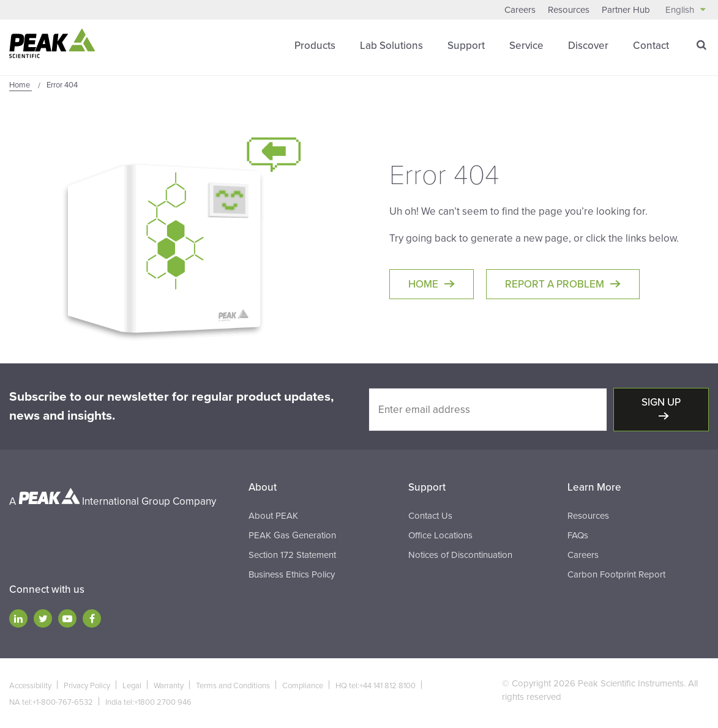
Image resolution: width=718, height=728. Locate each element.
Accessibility (30, 686)
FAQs (578, 535)
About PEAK (273, 516)
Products (315, 46)
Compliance (303, 686)
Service (526, 46)
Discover (588, 46)
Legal (132, 686)
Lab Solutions (391, 46)
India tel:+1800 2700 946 (148, 702)
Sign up (661, 402)
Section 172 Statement (292, 555)
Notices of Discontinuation (460, 555)
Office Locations (440, 535)
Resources (569, 10)
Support (466, 46)
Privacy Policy (87, 686)
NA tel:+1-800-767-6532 (51, 702)
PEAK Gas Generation (292, 535)
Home (423, 284)
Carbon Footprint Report (616, 574)
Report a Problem (555, 284)
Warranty (169, 686)
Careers (520, 10)
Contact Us (430, 516)
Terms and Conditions (233, 686)
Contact (651, 46)
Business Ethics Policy (292, 574)
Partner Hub (626, 10)
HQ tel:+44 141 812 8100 (376, 686)
